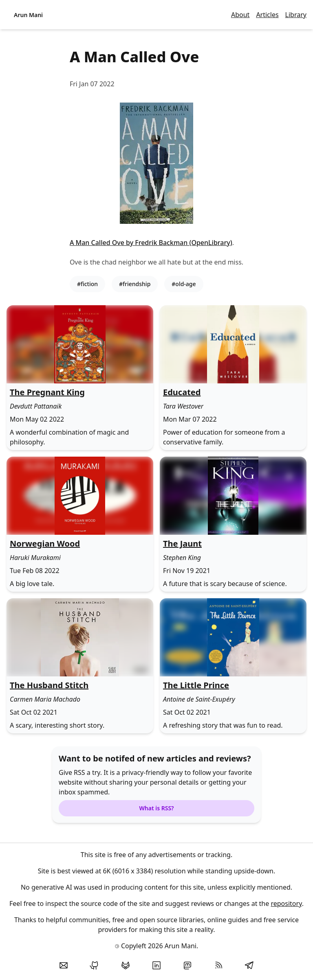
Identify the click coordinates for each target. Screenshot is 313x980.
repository (286, 903)
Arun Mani (28, 15)
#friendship (135, 284)
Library (296, 15)
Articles (267, 15)
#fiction (87, 284)
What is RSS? (156, 808)
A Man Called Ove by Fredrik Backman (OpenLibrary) (151, 243)
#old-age (184, 284)
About (240, 15)
